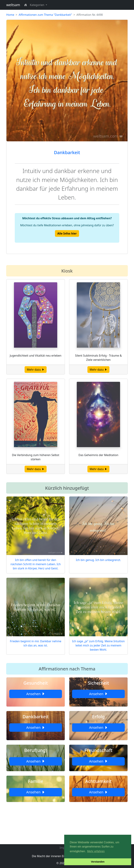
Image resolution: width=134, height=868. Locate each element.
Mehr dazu (36, 370)
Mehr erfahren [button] (96, 851)
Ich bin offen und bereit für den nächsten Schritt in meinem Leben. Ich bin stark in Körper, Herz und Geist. (36, 564)
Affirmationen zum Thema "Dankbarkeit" (45, 15)
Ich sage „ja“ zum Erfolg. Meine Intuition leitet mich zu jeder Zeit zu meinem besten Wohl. (98, 645)
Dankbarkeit (67, 152)
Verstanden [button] (98, 862)
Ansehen (36, 694)
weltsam (13, 5)
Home (10, 15)
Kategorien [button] (37, 5)
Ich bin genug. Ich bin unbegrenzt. (98, 560)
